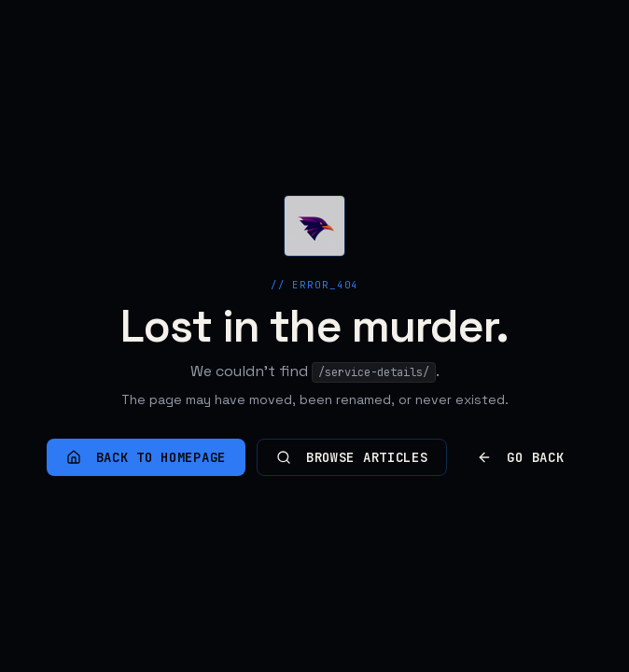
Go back (520, 457)
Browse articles (352, 457)
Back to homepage (146, 457)
